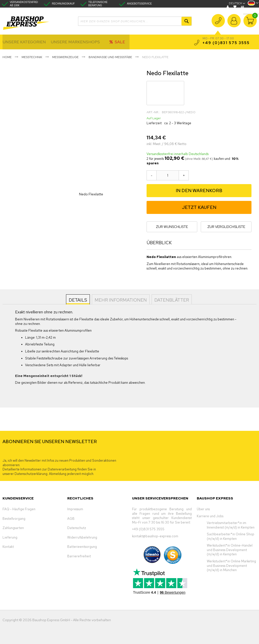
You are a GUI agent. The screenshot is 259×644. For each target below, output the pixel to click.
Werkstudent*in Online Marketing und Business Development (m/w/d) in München (231, 566)
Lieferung (10, 537)
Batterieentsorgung (82, 547)
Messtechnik (32, 57)
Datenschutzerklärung (31, 474)
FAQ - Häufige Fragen (19, 509)
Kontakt (8, 547)
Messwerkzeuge (65, 57)
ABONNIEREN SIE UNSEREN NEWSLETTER (50, 441)
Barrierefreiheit (79, 556)
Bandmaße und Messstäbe (110, 57)
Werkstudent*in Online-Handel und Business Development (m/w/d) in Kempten (230, 550)
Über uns (203, 509)
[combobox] (135, 21)
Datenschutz (77, 528)
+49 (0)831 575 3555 (218, 24)
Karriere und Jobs (210, 516)
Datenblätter (171, 300)
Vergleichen (243, 7)
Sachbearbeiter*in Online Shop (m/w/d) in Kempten (231, 536)
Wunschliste (236, 7)
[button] (253, 5)
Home (7, 57)
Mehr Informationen (121, 300)
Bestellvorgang (14, 519)
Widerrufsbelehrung (82, 537)
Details (78, 300)
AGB (71, 519)
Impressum (75, 509)
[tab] (78, 299)
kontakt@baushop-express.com (155, 536)
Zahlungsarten (13, 528)
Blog (228, 7)
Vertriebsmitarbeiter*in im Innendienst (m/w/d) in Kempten (231, 525)
